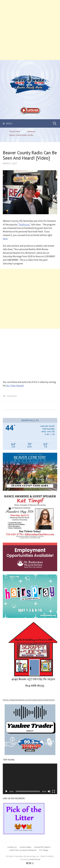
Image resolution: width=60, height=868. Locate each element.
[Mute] (49, 791)
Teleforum (12, 396)
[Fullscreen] (54, 791)
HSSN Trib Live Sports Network (23, 850)
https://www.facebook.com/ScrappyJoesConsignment (29, 700)
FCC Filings (44, 850)
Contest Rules (25, 847)
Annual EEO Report (42, 847)
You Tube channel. (15, 386)
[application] (30, 779)
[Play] (6, 791)
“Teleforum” (24, 225)
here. (5, 239)
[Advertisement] (30, 30)
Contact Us (12, 847)
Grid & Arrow (35, 859)
